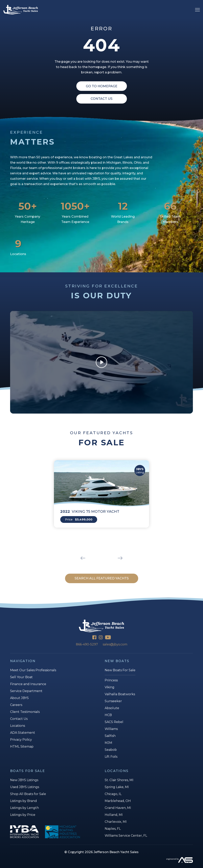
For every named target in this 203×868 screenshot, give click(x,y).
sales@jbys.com (115, 644)
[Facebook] (94, 638)
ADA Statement (23, 733)
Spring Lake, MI (117, 787)
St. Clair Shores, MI (119, 780)
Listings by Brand (23, 801)
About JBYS (19, 698)
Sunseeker (113, 701)
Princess (111, 680)
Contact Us (101, 99)
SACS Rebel (114, 722)
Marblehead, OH (118, 801)
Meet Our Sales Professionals (33, 670)
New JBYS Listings (24, 780)
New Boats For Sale (120, 670)
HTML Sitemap (22, 747)
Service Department (26, 691)
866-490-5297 (87, 644)
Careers (16, 705)
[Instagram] (101, 638)
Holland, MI (114, 815)
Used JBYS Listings (25, 787)
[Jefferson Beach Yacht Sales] (21, 10)
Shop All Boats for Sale (28, 794)
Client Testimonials (25, 712)
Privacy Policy (21, 740)
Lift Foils (111, 757)
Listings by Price (23, 815)
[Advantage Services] (101, 860)
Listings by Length (24, 808)
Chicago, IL (113, 794)
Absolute (112, 708)
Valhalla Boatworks (120, 694)
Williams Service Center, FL (126, 836)
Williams (111, 729)
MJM (108, 743)
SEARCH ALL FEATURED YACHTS (102, 578)
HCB (108, 715)
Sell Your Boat (21, 677)
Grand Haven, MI (118, 808)
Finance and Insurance (28, 684)
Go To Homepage (102, 86)
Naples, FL (113, 829)
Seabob (111, 750)
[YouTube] (108, 638)
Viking (110, 687)
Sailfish (110, 736)
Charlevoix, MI (116, 822)
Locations (18, 726)
